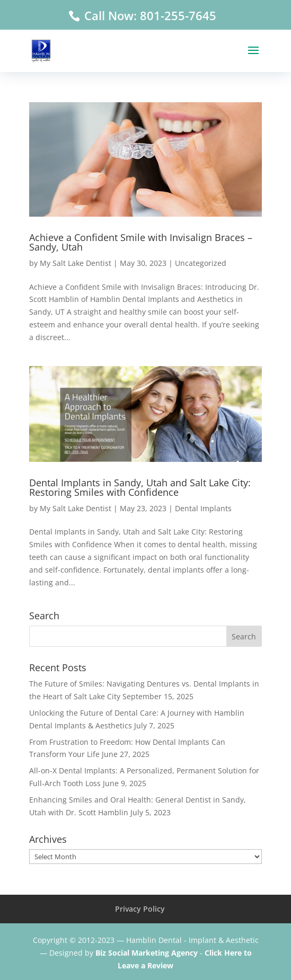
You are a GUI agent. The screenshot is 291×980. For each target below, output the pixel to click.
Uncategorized (201, 263)
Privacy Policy (140, 909)
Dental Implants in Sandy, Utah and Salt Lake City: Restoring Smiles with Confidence (140, 487)
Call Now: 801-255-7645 (149, 15)
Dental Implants (203, 508)
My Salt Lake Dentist (76, 263)
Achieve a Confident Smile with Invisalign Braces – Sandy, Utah (141, 242)
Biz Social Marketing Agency (147, 953)
